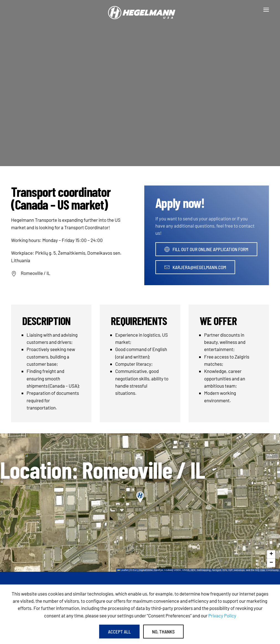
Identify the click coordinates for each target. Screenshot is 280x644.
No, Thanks (163, 632)
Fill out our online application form (206, 249)
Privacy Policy (222, 615)
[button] (266, 10)
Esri (135, 570)
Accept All (119, 632)
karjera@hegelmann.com (195, 267)
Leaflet (123, 570)
